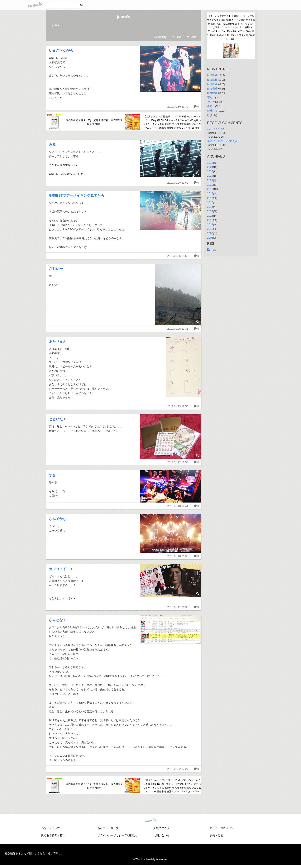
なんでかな (58, 519)
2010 (210, 229)
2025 (210, 163)
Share (191, 37)
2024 (210, 167)
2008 (210, 238)
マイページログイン (222, 828)
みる (52, 145)
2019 (210, 189)
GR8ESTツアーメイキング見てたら (77, 195)
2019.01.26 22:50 (178, 183)
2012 (210, 220)
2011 (210, 224)
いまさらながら (61, 51)
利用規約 (132, 835)
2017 (210, 198)
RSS (212, 250)
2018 (210, 193)
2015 (210, 207)
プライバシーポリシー (111, 835)
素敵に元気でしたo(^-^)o (222, 141)
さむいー (56, 269)
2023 (210, 171)
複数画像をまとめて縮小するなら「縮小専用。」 (34, 853)
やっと (211, 102)
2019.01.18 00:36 (178, 556)
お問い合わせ (161, 835)
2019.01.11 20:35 (178, 607)
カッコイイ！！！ (63, 569)
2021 (210, 180)
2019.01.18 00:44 (178, 506)
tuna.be (150, 820)
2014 (210, 211)
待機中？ (213, 111)
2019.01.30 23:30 (178, 107)
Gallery (160, 37)
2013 (210, 216)
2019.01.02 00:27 (178, 769)
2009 (210, 233)
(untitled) (212, 75)
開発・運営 (216, 835)
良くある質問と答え (53, 835)
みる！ (211, 106)
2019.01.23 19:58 (178, 406)
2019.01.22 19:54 (178, 462)
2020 (210, 185)
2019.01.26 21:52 (178, 256)
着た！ (211, 97)
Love (177, 37)
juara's (124, 17)
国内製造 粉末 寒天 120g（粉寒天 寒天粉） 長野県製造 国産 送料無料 (94, 122)
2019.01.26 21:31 (178, 329)
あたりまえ (58, 342)
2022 (210, 176)
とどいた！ (58, 419)
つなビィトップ (50, 828)
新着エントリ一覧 (108, 828)
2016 (210, 202)
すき (52, 475)
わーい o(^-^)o (216, 129)
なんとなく (58, 620)
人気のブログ (161, 828)
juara (55, 25)
